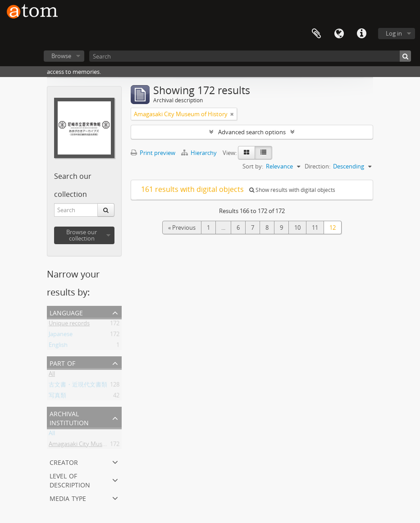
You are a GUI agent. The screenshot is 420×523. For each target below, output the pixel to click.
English (58, 346)
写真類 (57, 397)
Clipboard (316, 34)
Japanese (61, 336)
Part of (62, 362)
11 (315, 227)
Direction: (317, 166)
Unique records (69, 325)
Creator (64, 462)
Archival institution (69, 417)
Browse (61, 56)
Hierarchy (200, 153)
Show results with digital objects (292, 190)
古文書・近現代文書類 (78, 386)
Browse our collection (82, 235)
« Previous (182, 227)
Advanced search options (252, 132)
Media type (68, 498)
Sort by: (253, 166)
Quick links (361, 34)
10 (297, 227)
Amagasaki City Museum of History (96, 446)
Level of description (70, 480)
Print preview (153, 153)
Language (339, 34)
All (52, 375)
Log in (394, 33)
